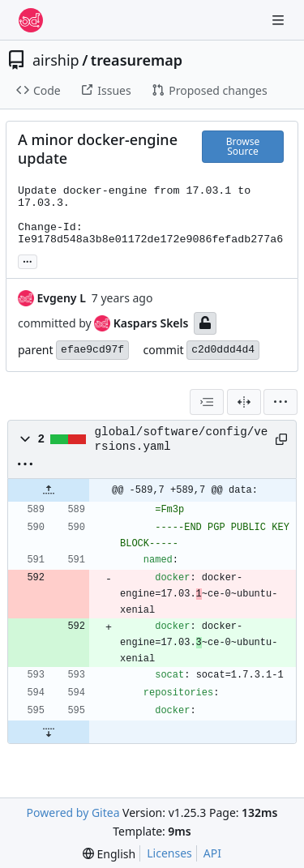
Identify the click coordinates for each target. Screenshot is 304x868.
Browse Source (243, 146)
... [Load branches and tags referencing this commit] (28, 260)
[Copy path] (280, 439)
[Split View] (244, 402)
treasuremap (137, 60)
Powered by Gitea (73, 812)
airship (56, 60)
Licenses (169, 853)
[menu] (280, 402)
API (212, 853)
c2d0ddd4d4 (223, 350)
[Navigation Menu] (280, 20)
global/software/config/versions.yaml (182, 439)
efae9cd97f (92, 350)
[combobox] (207, 402)
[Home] (31, 20)
